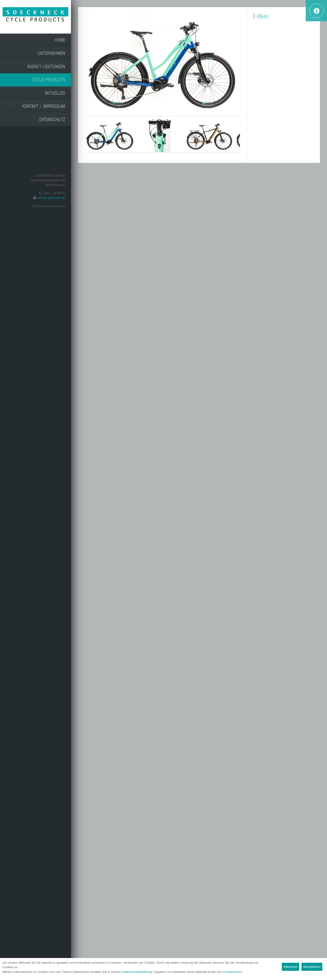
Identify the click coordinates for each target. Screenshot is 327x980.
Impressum (234, 972)
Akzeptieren (312, 967)
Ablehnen (290, 967)
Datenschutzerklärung (137, 972)
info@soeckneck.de (52, 198)
